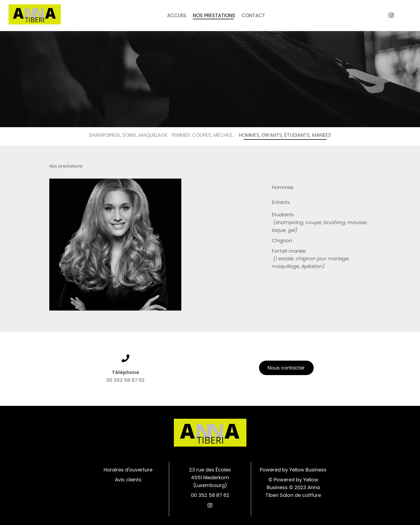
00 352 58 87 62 (125, 380)
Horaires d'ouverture (128, 470)
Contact (253, 15)
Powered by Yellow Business (293, 470)
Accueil (177, 15)
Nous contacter (286, 368)
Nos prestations (214, 15)
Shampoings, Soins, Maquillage (128, 135)
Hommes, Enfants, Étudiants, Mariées (285, 135)
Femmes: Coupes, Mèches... (203, 135)
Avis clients (128, 480)
